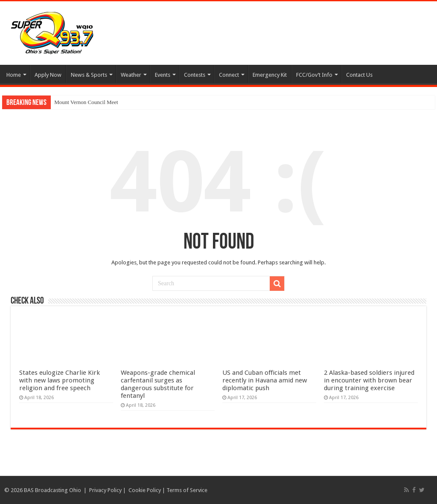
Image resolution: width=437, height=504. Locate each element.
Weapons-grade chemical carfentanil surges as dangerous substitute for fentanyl (158, 384)
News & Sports (89, 75)
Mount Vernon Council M (83, 102)
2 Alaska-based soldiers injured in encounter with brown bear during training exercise (369, 380)
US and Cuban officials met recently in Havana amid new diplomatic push (265, 380)
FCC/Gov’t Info (314, 75)
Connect (229, 75)
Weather (131, 75)
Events (163, 75)
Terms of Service (187, 490)
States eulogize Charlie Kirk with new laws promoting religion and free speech (60, 380)
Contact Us (359, 75)
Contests (195, 75)
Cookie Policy (145, 490)
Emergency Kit (270, 75)
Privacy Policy (105, 490)
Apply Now (48, 75)
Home (14, 75)
